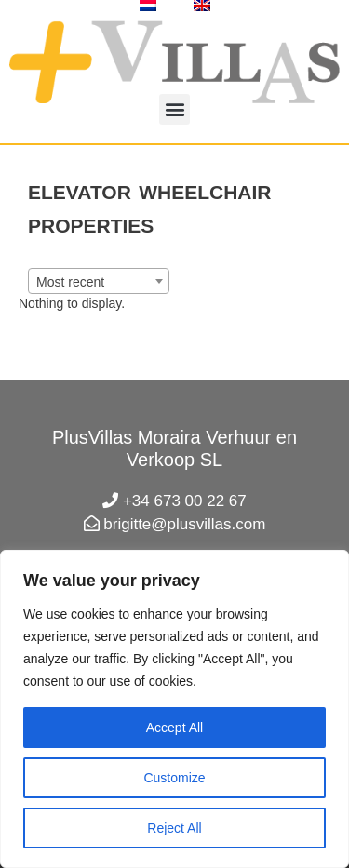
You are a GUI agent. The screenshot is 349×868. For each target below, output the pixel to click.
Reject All (174, 828)
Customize (174, 778)
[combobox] (99, 281)
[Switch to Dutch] (148, 6)
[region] (174, 709)
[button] (174, 109)
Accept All (174, 728)
